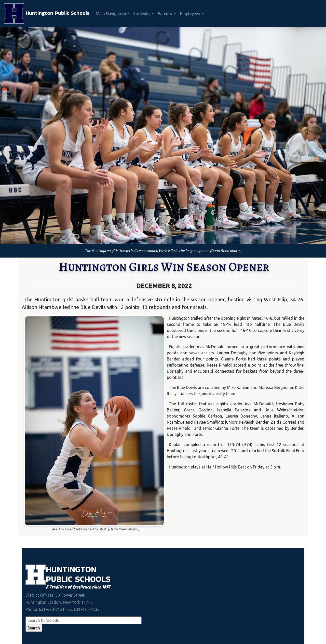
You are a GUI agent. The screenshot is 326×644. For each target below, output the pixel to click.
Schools (93, 579)
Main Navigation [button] (111, 14)
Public (60, 579)
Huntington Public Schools (47, 14)
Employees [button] (191, 14)
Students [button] (142, 14)
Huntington (71, 569)
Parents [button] (165, 14)
